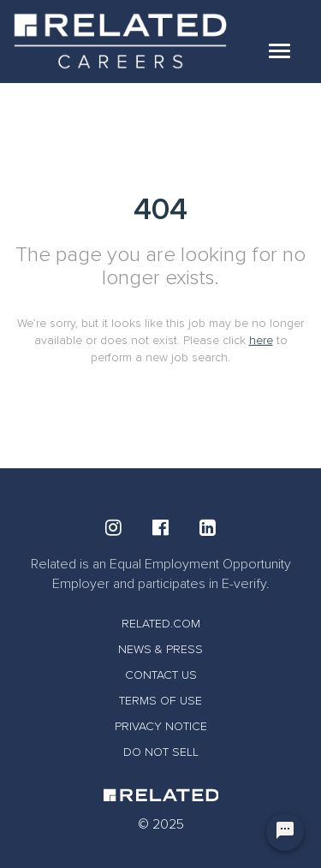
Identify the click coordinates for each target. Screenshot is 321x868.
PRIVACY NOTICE (161, 726)
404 (160, 209)
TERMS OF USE (160, 701)
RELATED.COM (161, 624)
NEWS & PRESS (160, 649)
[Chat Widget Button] (285, 832)
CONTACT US (161, 675)
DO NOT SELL (161, 752)
